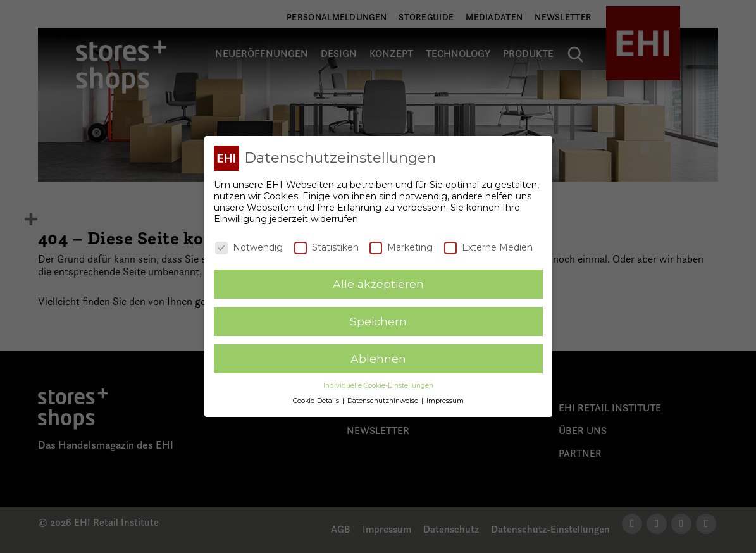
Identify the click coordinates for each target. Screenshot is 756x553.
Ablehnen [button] (378, 358)
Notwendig (249, 246)
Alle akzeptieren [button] (378, 283)
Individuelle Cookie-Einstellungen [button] (378, 385)
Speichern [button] (378, 320)
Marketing (401, 246)
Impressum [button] (445, 400)
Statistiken (326, 246)
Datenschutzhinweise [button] (384, 400)
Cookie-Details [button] (317, 400)
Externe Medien (488, 246)
